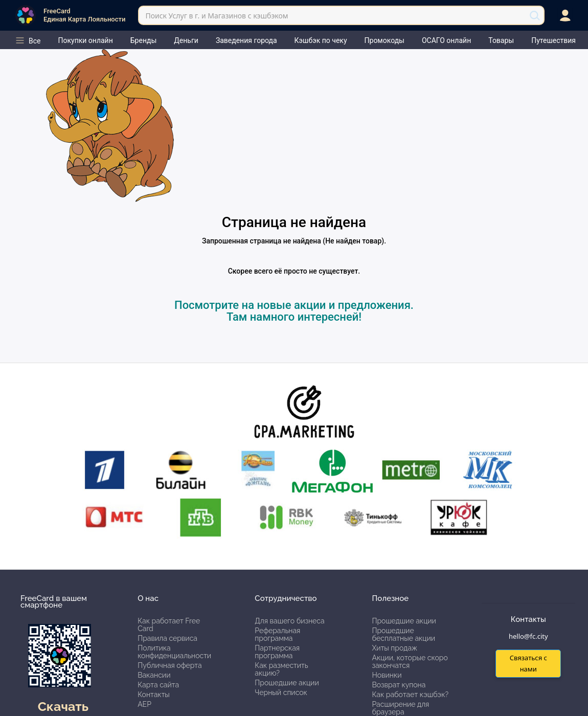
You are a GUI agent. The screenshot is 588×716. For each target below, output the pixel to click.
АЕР (144, 704)
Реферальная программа (277, 634)
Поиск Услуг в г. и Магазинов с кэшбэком (217, 16)
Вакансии (154, 675)
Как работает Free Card (169, 625)
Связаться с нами (528, 663)
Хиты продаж (394, 648)
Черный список (281, 692)
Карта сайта (158, 685)
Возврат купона (399, 685)
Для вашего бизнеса (289, 621)
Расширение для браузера (400, 708)
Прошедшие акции (287, 683)
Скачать (63, 706)
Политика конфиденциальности (174, 652)
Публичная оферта (169, 665)
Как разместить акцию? (281, 669)
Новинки (387, 675)
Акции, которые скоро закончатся (410, 662)
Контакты (154, 695)
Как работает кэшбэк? (410, 695)
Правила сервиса (167, 638)
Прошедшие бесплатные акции (403, 634)
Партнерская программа (277, 652)
